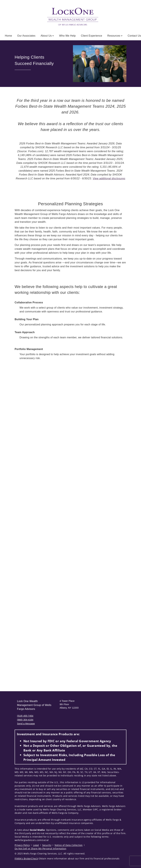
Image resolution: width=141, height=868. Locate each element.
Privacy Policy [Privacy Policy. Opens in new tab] (22, 845)
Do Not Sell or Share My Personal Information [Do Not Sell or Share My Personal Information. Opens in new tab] (40, 848)
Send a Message (26, 724)
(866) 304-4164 (25, 720)
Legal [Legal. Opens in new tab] (36, 845)
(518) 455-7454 (25, 716)
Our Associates (26, 36)
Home (8, 36)
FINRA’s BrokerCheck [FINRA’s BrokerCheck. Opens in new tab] (26, 859)
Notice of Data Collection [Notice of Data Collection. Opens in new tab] (69, 845)
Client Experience (92, 36)
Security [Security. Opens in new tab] (47, 845)
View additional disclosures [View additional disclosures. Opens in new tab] (109, 178)
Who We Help (67, 36)
